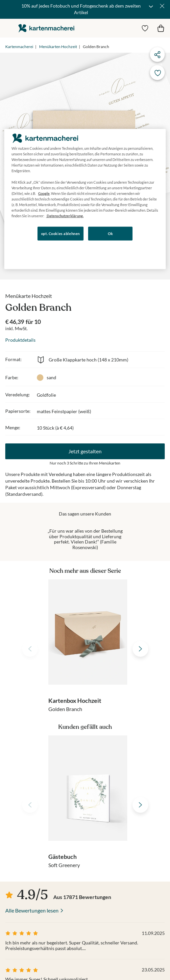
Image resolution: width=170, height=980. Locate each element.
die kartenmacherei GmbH (46, 28)
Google (44, 193)
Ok (110, 234)
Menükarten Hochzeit (58, 47)
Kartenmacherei (19, 47)
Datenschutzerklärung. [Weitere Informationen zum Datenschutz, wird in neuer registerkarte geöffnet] (65, 216)
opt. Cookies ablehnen (61, 234)
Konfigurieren (75, 252)
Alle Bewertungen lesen (32, 910)
